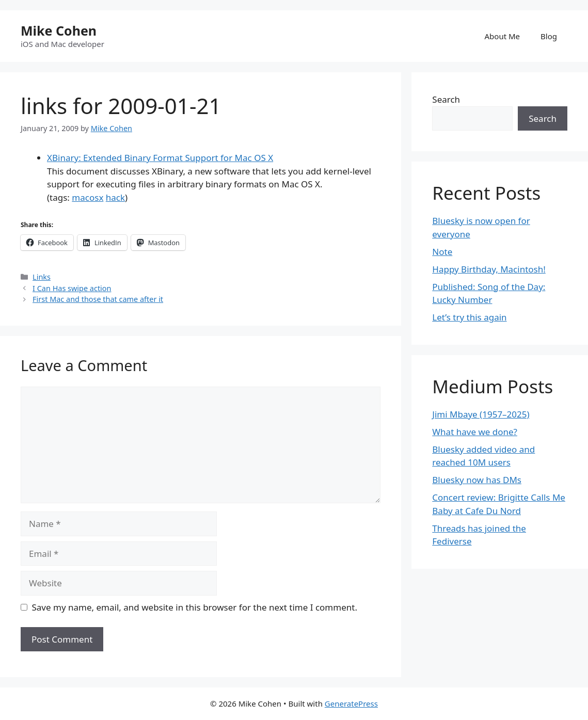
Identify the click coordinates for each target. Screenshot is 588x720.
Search (446, 99)
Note (442, 252)
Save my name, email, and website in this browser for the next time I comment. (195, 607)
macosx (88, 197)
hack (115, 197)
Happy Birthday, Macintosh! (489, 269)
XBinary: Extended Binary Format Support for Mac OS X (160, 158)
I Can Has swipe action (72, 288)
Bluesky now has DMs (477, 480)
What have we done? (475, 432)
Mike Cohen (59, 30)
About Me (503, 36)
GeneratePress (351, 703)
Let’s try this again (469, 317)
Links (42, 277)
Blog (549, 36)
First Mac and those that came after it (98, 299)
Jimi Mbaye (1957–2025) (481, 414)
